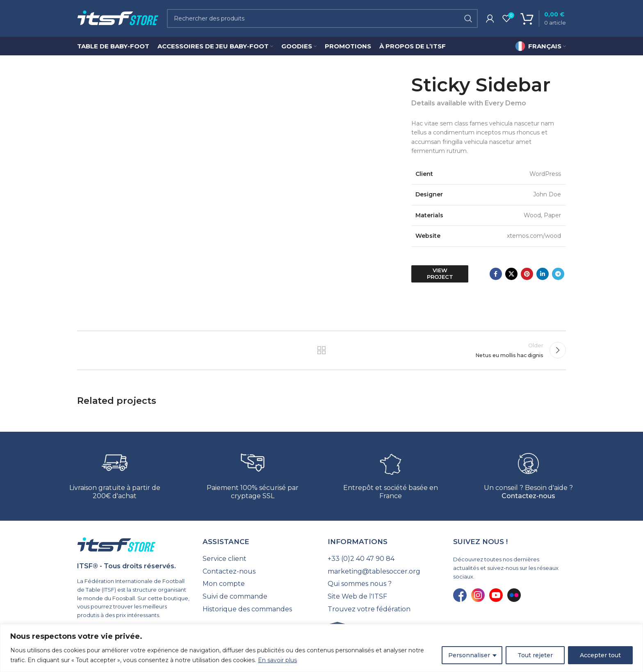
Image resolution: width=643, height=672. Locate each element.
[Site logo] (118, 18)
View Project (440, 273)
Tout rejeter (535, 655)
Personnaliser (469, 655)
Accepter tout (600, 655)
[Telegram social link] (558, 274)
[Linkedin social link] (543, 274)
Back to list (322, 350)
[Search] (322, 18)
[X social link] (511, 274)
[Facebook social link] (496, 274)
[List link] (259, 559)
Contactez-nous (528, 496)
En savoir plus (277, 660)
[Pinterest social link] (527, 274)
